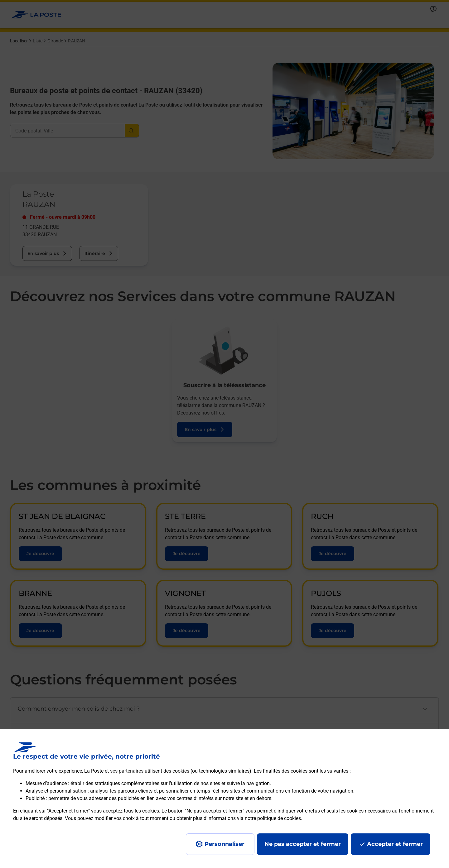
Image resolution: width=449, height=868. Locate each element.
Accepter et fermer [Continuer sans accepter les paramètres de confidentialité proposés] (395, 844)
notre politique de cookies (273, 818)
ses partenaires (127, 771)
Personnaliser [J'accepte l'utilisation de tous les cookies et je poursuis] (224, 844)
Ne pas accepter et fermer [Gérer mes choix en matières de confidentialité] (303, 844)
